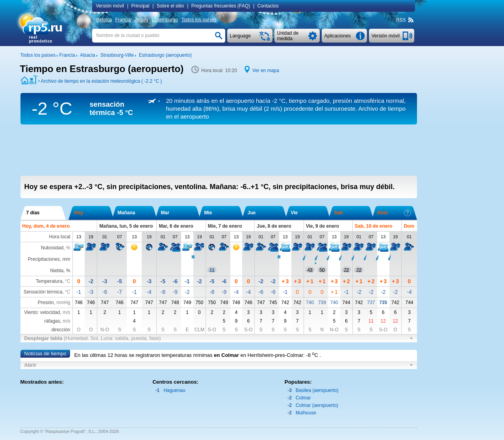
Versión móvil (110, 6)
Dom (394, 213)
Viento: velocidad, (47, 312)
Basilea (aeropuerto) (317, 390)
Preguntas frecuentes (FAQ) (221, 6)
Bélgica (104, 20)
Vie (295, 213)
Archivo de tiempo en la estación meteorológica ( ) (102, 81)
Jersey (141, 20)
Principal (140, 6)
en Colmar (226, 355)
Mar (165, 213)
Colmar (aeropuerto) (317, 405)
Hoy (79, 213)
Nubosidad (52, 248)
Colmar (303, 398)
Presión (46, 303)
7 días (33, 213)
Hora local (59, 237)
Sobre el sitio (170, 6)
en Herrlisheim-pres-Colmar (272, 355)
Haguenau (174, 390)
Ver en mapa (266, 71)
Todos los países (199, 20)
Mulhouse (306, 413)
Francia (123, 20)
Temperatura (49, 281)
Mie (208, 213)
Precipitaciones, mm (49, 259)
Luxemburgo (165, 20)
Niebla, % (60, 271)
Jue (252, 213)
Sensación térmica (43, 292)
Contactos (268, 6)
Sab (339, 213)
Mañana (127, 213)
